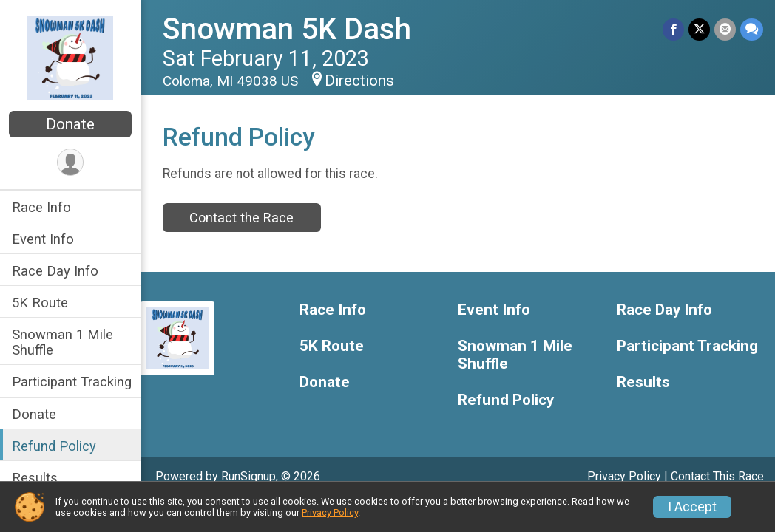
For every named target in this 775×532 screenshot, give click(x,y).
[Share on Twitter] (699, 29)
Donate (70, 124)
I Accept (692, 507)
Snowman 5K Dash (287, 29)
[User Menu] (71, 162)
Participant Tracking (72, 382)
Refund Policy (54, 446)
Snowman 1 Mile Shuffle (62, 342)
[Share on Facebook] (673, 29)
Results (35, 478)
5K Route (40, 303)
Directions (359, 81)
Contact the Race (241, 218)
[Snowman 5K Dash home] (70, 57)
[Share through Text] (752, 29)
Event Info (43, 239)
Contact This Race (717, 476)
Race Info (41, 207)
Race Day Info (55, 271)
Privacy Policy (624, 476)
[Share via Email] (725, 29)
